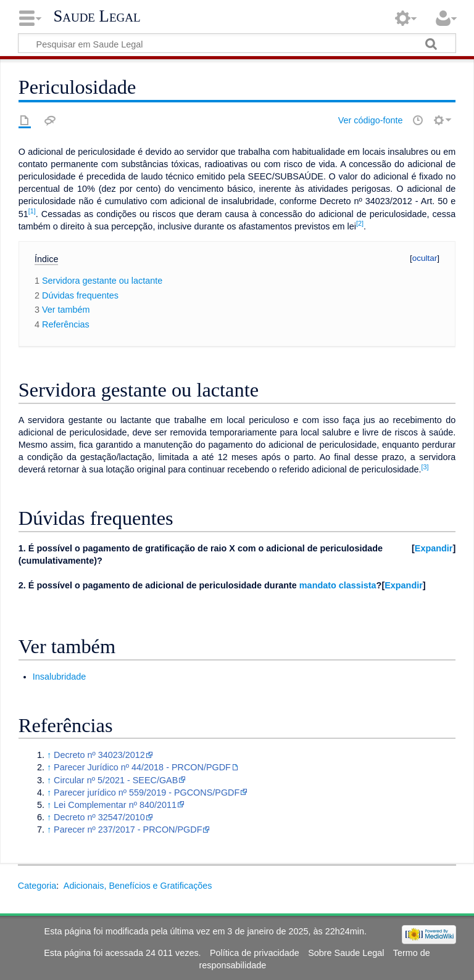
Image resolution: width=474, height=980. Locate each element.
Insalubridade (59, 677)
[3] (425, 467)
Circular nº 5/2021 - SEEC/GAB (116, 780)
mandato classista (338, 585)
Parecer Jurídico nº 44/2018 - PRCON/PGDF (142, 767)
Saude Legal (97, 16)
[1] (32, 211)
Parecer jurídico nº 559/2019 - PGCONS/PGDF (147, 793)
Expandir (434, 548)
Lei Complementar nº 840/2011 (115, 805)
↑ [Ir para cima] (49, 755)
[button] (434, 548)
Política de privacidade (255, 953)
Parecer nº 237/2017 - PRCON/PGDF (128, 830)
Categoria (37, 886)
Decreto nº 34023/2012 (99, 755)
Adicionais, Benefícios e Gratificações (138, 886)
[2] (360, 223)
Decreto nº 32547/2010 (99, 817)
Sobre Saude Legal (346, 953)
